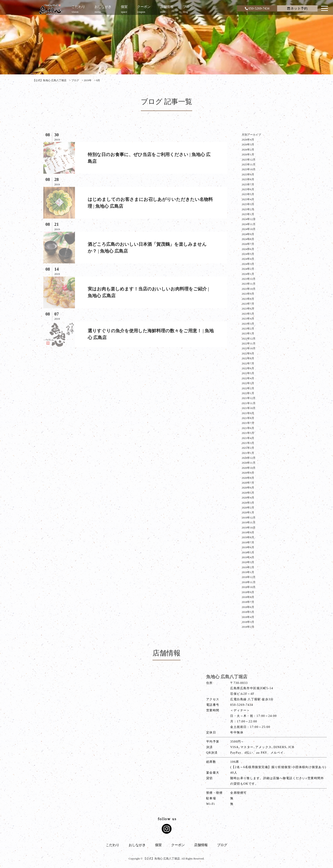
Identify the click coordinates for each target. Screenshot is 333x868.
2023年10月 (249, 289)
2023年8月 (248, 299)
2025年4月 (248, 199)
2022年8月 (248, 358)
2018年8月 (248, 597)
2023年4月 (248, 319)
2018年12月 (249, 577)
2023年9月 (248, 294)
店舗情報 (201, 845)
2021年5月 (248, 433)
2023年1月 (248, 333)
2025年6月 (248, 189)
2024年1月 (248, 274)
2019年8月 (248, 537)
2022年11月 (249, 343)
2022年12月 (249, 339)
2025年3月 (248, 204)
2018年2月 (248, 627)
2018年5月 (248, 612)
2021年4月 (248, 438)
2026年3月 (248, 144)
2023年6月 (248, 309)
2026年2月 (248, 150)
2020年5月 (248, 493)
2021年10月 (249, 408)
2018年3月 (248, 622)
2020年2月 (248, 508)
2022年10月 (249, 348)
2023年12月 (249, 279)
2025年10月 (249, 169)
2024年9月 (248, 234)
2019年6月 (248, 547)
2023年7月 (248, 304)
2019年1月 (248, 572)
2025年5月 (248, 194)
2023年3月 (248, 324)
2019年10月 (249, 528)
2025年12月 (249, 160)
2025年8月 (248, 179)
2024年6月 (248, 249)
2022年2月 (248, 388)
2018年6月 (248, 607)
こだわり (113, 845)
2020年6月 (248, 488)
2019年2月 (248, 567)
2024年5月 (248, 254)
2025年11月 (249, 164)
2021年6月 (248, 428)
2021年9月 (248, 413)
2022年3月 (248, 383)
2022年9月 (248, 353)
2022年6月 (248, 368)
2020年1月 (248, 512)
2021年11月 (249, 403)
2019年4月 (248, 557)
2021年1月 (248, 453)
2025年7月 (248, 184)
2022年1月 (248, 393)
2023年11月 (249, 284)
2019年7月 (248, 542)
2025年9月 (248, 174)
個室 (158, 845)
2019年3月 (248, 562)
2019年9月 (248, 532)
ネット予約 (297, 8)
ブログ (222, 845)
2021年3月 (248, 443)
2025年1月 (248, 214)
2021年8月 (248, 418)
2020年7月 (248, 483)
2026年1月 (248, 154)
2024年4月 (248, 259)
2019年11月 (249, 522)
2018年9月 (248, 592)
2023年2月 (248, 329)
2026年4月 (248, 140)
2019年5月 (248, 552)
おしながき (137, 845)
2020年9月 (248, 473)
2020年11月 (249, 463)
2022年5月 (248, 373)
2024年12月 (249, 219)
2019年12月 (249, 518)
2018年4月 (248, 617)
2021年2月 (248, 448)
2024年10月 (249, 229)
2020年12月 (249, 458)
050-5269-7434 (257, 8)
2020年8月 (248, 478)
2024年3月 (248, 264)
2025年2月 (248, 209)
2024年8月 (248, 239)
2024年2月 (248, 269)
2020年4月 (248, 498)
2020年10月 (249, 468)
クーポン (178, 845)
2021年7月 (248, 423)
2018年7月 (248, 602)
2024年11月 (249, 224)
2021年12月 (249, 398)
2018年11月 (249, 582)
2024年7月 (248, 244)
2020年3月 (248, 503)
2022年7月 (248, 363)
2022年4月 (248, 378)
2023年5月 (248, 314)
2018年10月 (249, 587)
